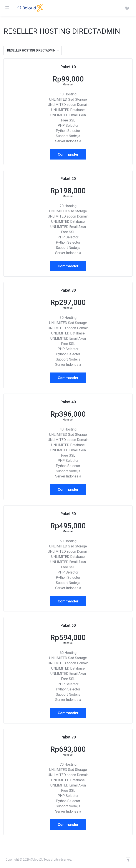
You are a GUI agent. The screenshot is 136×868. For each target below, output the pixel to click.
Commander (68, 154)
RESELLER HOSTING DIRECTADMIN (33, 50)
